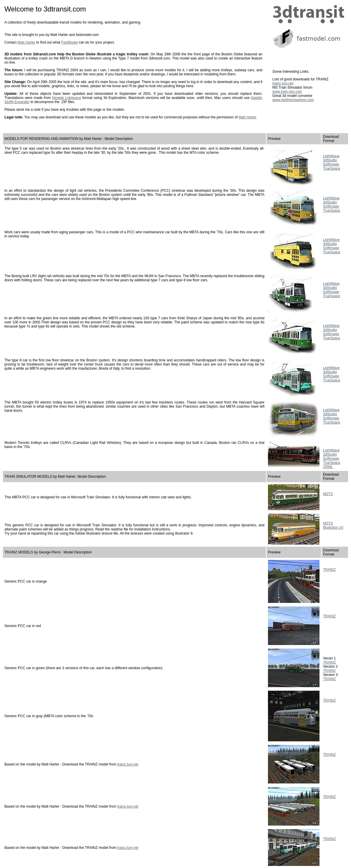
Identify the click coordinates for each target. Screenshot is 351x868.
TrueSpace (332, 168)
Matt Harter (27, 42)
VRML (328, 467)
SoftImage (331, 164)
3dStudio (330, 160)
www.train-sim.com (287, 92)
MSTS (328, 494)
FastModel (69, 42)
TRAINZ (329, 570)
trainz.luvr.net (283, 83)
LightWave (331, 156)
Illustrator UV (333, 528)
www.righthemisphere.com (293, 100)
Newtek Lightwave (67, 98)
